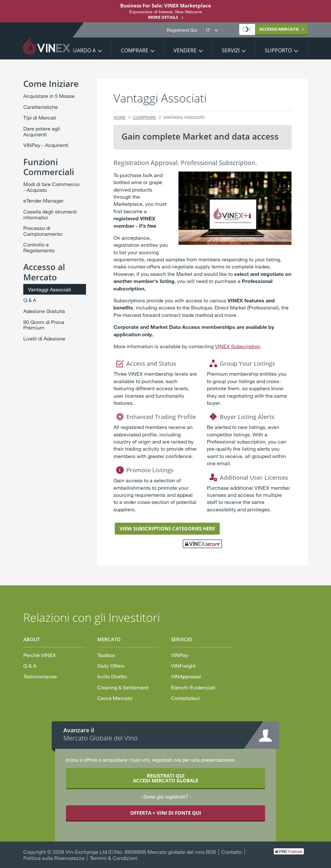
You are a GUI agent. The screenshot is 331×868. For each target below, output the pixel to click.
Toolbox (106, 655)
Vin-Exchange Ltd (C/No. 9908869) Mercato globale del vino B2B (141, 852)
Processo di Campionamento (43, 231)
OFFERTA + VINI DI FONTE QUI (166, 813)
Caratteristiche (41, 107)
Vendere (185, 50)
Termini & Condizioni (114, 858)
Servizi (231, 50)
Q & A (30, 300)
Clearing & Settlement (123, 687)
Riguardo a (80, 50)
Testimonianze (40, 676)
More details (163, 17)
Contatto (232, 852)
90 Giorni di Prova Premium (44, 325)
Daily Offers (111, 666)
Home (120, 117)
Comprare (135, 50)
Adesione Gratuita (44, 311)
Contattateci (186, 698)
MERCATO (271, 29)
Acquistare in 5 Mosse (49, 96)
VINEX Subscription (238, 346)
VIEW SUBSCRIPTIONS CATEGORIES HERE (167, 528)
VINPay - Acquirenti (46, 145)
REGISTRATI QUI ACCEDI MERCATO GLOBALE (165, 778)
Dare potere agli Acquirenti (42, 131)
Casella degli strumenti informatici (50, 214)
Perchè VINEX (40, 655)
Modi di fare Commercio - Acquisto (51, 187)
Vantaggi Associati (50, 289)
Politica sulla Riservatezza (54, 858)
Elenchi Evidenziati (193, 687)
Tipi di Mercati (40, 117)
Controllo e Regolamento (39, 247)
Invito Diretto (112, 676)
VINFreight (183, 666)
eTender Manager (43, 200)
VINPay (180, 655)
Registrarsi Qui (182, 30)
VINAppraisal (186, 676)
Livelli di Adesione (44, 338)
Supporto (278, 50)
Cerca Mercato (115, 698)
